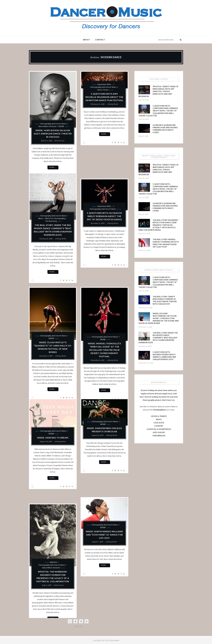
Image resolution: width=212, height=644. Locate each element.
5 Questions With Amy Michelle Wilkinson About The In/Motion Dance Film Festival (104, 97)
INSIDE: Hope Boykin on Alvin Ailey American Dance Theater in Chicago (53, 134)
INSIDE (61, 126)
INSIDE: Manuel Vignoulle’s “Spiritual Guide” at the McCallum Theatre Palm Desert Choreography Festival (104, 350)
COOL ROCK (159, 423)
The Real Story (51, 221)
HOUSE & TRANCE (159, 416)
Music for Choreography (55, 218)
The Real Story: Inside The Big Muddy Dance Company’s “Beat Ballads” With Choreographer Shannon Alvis (158, 338)
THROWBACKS (159, 436)
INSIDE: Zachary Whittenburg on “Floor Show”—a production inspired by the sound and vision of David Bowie (159, 318)
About (86, 40)
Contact (100, 40)
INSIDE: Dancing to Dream (53, 438)
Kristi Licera (60, 141)
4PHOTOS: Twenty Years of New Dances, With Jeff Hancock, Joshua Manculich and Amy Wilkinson (158, 91)
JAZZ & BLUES (159, 432)
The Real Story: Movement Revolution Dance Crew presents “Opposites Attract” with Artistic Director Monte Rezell (158, 225)
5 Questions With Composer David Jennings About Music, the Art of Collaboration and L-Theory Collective (158, 111)
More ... (53, 167)
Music (41, 218)
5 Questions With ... (105, 84)
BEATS (159, 419)
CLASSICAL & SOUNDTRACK (159, 429)
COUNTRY (159, 426)
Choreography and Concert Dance (53, 124)
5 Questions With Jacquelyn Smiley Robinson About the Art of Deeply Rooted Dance (104, 216)
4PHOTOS (53, 562)
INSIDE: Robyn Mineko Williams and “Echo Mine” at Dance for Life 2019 (104, 535)
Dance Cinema (103, 90)
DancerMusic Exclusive (47, 126)
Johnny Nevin (113, 104)
